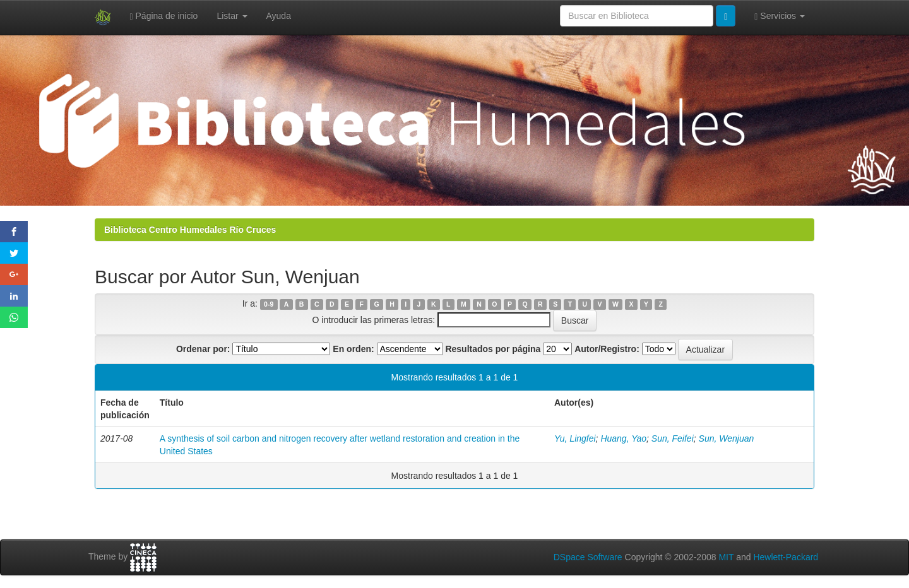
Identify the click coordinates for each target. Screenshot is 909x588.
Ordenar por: (203, 349)
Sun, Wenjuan (727, 438)
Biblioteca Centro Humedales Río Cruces (190, 230)
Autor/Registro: (607, 349)
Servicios (780, 16)
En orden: (353, 349)
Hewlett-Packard (786, 557)
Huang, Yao (623, 438)
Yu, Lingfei (575, 438)
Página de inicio (164, 16)
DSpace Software (588, 557)
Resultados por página (493, 349)
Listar (232, 16)
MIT (726, 557)
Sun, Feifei (673, 438)
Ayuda (279, 16)
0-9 (269, 304)
